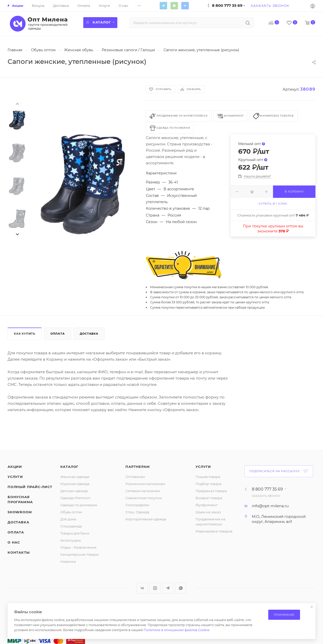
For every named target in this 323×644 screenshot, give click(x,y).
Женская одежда (75, 477)
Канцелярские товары (79, 554)
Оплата (58, 334)
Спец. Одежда (137, 512)
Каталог (70, 467)
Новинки (68, 561)
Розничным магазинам (145, 484)
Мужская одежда (75, 484)
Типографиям (137, 505)
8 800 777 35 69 (267, 489)
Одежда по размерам (79, 505)
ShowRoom (20, 512)
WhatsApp (174, 6)
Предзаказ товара (211, 491)
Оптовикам (135, 477)
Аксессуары (71, 540)
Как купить (25, 334)
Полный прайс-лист (30, 487)
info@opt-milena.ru (270, 506)
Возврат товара (209, 498)
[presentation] (17, 103)
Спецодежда (71, 526)
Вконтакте (185, 6)
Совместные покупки (144, 498)
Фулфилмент (207, 505)
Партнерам (138, 467)
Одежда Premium (75, 498)
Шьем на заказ (208, 512)
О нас (14, 542)
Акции (15, 467)
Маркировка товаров (214, 531)
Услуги (15, 477)
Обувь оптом (71, 512)
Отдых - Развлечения (78, 547)
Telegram (163, 6)
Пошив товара (208, 477)
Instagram (155, 588)
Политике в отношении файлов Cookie (177, 630)
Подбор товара (209, 484)
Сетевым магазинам (143, 491)
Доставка (89, 334)
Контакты (19, 552)
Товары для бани (75, 533)
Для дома (68, 519)
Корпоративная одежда (146, 519)
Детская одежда (74, 491)
